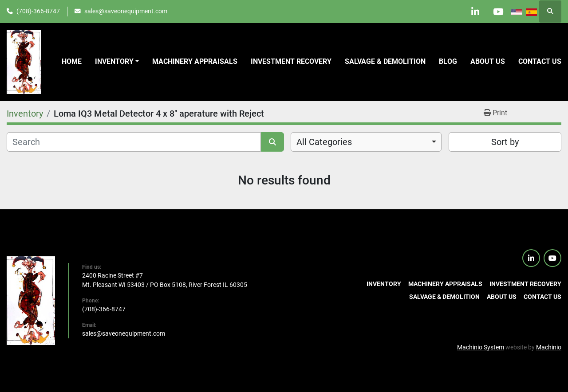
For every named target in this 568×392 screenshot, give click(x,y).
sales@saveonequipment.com (126, 11)
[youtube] (498, 12)
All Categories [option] (324, 142)
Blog (448, 61)
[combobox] (366, 142)
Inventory (114, 61)
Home (72, 61)
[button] (117, 62)
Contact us (540, 61)
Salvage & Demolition (385, 61)
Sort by (505, 142)
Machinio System (481, 347)
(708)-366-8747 (38, 11)
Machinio (549, 347)
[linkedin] (475, 12)
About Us (488, 61)
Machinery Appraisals (195, 61)
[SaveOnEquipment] (31, 300)
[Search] (134, 142)
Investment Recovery (291, 61)
